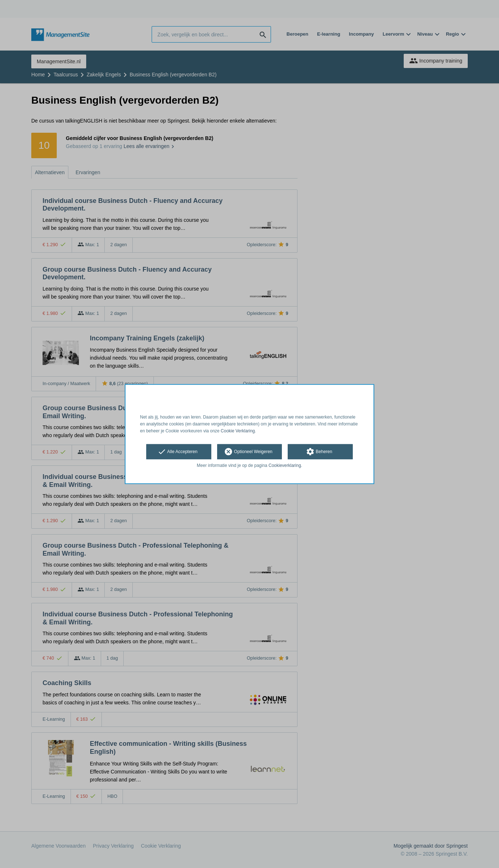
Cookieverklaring (285, 466)
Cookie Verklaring (238, 431)
